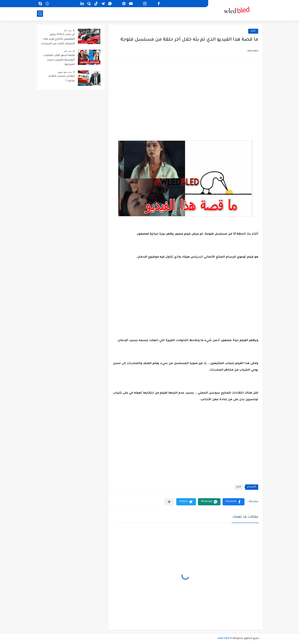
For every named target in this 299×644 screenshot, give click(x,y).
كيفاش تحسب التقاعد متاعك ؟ (61, 79)
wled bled (223, 638)
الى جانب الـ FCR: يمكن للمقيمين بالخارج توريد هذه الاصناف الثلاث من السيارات (58, 39)
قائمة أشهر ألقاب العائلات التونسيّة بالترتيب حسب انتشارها (59, 60)
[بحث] (40, 14)
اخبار (253, 31)
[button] (234, 502)
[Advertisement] (185, 95)
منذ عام (68, 30)
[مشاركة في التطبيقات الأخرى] (169, 502)
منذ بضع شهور (65, 72)
